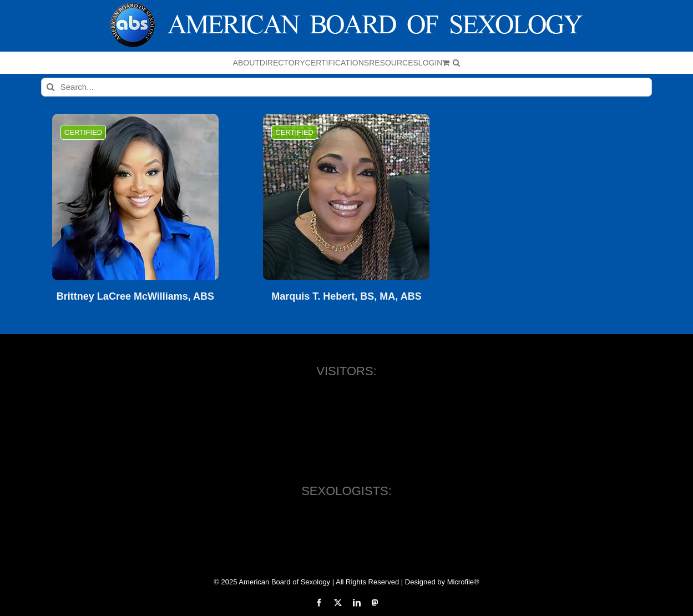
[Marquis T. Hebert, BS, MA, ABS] (346, 197)
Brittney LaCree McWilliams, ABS (135, 297)
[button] (456, 63)
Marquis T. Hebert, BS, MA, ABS (346, 297)
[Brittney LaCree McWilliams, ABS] (135, 197)
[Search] (50, 87)
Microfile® (463, 582)
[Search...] (347, 87)
